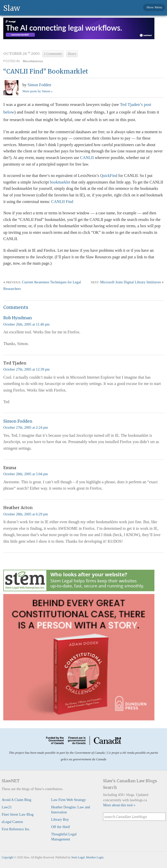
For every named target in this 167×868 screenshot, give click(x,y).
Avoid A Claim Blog (17, 800)
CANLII (87, 158)
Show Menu (154, 7)
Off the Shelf (61, 827)
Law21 (7, 807)
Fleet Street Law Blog (18, 814)
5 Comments (53, 54)
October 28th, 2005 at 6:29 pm (26, 514)
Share (72, 54)
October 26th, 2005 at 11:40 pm (26, 324)
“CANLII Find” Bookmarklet (46, 71)
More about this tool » (119, 805)
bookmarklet (60, 182)
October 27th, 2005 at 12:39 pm (26, 369)
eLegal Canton (12, 822)
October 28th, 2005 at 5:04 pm (26, 474)
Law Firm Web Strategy (69, 800)
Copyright (8, 857)
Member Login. (95, 857)
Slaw (12, 8)
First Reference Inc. (16, 829)
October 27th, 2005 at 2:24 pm (26, 427)
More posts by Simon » (37, 91)
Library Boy (60, 819)
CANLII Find (62, 202)
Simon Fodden (39, 85)
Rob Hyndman (18, 318)
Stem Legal (78, 857)
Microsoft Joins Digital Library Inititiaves (131, 282)
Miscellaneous (33, 61)
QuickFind (109, 176)
